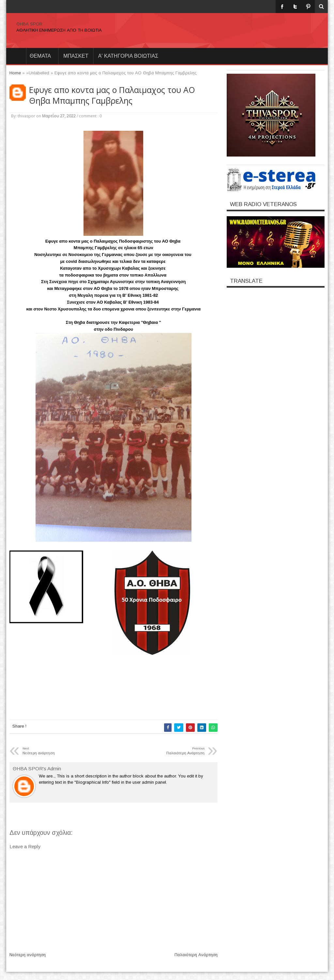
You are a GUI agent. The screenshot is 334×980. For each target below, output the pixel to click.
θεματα (40, 56)
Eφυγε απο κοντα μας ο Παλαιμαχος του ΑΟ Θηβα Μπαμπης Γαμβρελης (112, 95)
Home (16, 56)
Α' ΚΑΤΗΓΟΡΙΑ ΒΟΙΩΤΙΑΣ (128, 56)
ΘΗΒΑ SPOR (29, 24)
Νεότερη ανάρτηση (28, 955)
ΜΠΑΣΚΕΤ (76, 56)
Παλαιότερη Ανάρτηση (196, 955)
